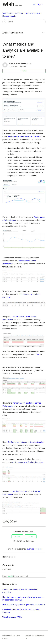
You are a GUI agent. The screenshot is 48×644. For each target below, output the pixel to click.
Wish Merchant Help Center (13, 13)
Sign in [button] (40, 4)
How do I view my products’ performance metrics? (24, 604)
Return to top (9, 557)
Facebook (4, 521)
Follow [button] (24, 71)
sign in (10, 576)
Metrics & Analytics (33, 13)
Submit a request (34, 549)
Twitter (8, 521)
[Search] (24, 22)
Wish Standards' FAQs (12, 617)
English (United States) (34, 636)
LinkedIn (11, 521)
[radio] (17, 536)
